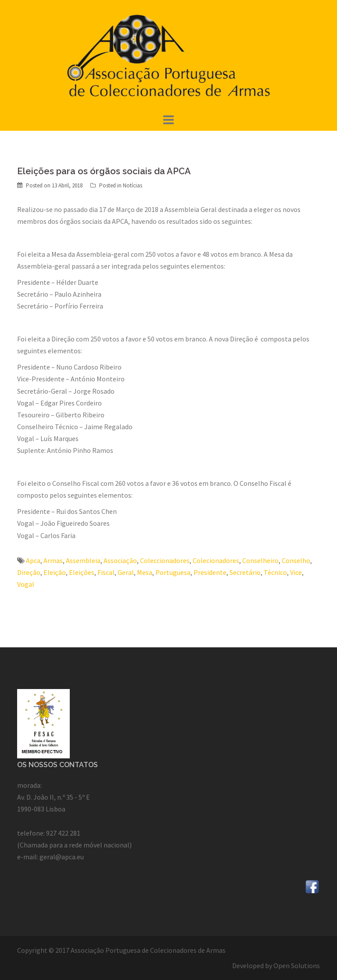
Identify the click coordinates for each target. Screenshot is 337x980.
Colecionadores (216, 560)
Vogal (26, 584)
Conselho (296, 560)
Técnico (275, 572)
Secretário (245, 572)
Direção (29, 572)
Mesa (145, 572)
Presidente (210, 572)
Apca (33, 560)
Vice (296, 572)
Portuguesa (173, 572)
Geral (126, 572)
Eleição (55, 572)
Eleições (82, 572)
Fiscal (106, 572)
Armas (53, 560)
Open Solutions (297, 966)
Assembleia (83, 560)
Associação (120, 560)
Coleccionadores (165, 560)
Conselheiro (260, 560)
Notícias (133, 185)
